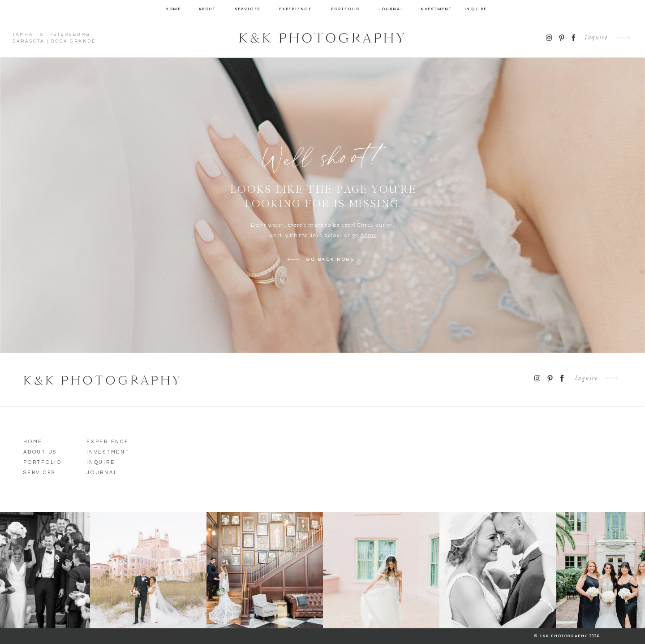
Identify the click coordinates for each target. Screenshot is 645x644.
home (369, 235)
